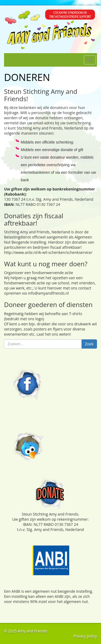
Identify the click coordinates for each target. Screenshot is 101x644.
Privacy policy (85, 636)
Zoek (89, 344)
